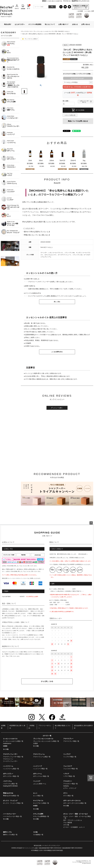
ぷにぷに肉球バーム (40, 784)
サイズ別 (54, 31)
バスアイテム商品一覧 (10, 784)
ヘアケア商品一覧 (69, 776)
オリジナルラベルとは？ (78, 78)
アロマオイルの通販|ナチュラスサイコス (82, 862)
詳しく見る (57, 302)
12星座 (35, 743)
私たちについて (50, 24)
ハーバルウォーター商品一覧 (12, 816)
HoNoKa (66, 786)
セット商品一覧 (38, 796)
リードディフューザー (10, 761)
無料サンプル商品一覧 (10, 835)
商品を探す (8, 24)
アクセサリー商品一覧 (70, 784)
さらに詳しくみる (47, 681)
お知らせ (75, 24)
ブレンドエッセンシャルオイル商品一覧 (46, 741)
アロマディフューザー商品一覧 (13, 757)
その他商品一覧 (38, 835)
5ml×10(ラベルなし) (64, 31)
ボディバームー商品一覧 (41, 776)
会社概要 (80, 11)
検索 (52, 7)
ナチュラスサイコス (26, 31)
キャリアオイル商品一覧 (41, 803)
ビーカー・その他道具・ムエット (74, 827)
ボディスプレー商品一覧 (11, 776)
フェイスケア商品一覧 (70, 769)
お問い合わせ (86, 24)
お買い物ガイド (63, 24)
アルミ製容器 (68, 823)
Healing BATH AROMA (10, 786)
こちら (24, 566)
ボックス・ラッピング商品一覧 (13, 803)
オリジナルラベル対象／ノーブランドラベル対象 (77, 74)
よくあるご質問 (90, 11)
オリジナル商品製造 (35, 24)
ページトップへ (91, 523)
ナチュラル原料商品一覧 (41, 816)
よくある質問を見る (57, 352)
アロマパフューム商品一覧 (42, 757)
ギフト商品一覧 (68, 796)
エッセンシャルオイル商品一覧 (13, 741)
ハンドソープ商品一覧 (40, 769)
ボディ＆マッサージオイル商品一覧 (75, 803)
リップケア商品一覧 (70, 757)
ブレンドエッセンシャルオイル (42, 31)
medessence (7, 743)
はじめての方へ (20, 24)
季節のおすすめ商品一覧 (11, 796)
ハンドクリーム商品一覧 (11, 769)
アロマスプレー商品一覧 (71, 741)
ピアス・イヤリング (70, 788)
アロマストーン (8, 759)
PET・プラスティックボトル (73, 820)
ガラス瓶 (66, 825)
